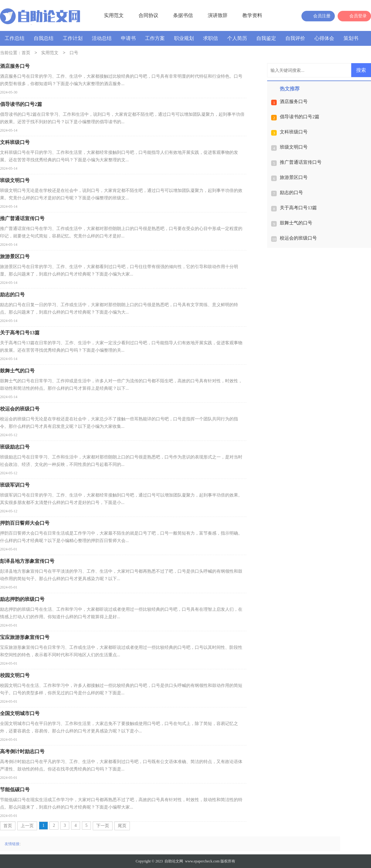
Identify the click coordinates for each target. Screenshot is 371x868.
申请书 (128, 38)
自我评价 (295, 38)
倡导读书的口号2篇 (300, 117)
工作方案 (155, 38)
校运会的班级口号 (298, 238)
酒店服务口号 (294, 102)
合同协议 (148, 15)
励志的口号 (291, 193)
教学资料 (252, 15)
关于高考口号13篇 (298, 208)
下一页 (103, 826)
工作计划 (73, 38)
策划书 (351, 38)
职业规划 (184, 38)
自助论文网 (174, 861)
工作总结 (15, 38)
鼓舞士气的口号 (296, 223)
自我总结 (44, 38)
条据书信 (183, 15)
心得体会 (324, 38)
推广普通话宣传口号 (301, 162)
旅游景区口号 (294, 177)
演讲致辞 (218, 15)
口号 (74, 53)
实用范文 (114, 15)
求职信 (211, 38)
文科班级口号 (294, 132)
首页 (26, 53)
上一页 (27, 826)
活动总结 (102, 38)
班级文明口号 (294, 147)
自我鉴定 (266, 38)
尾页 (122, 826)
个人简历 (237, 38)
